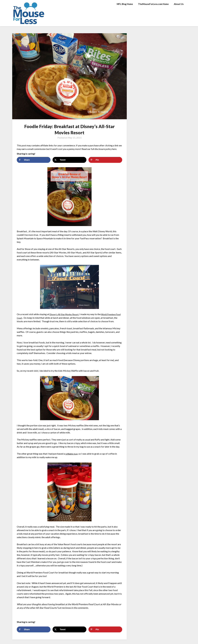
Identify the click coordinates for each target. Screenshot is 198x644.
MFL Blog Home (125, 4)
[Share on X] (69, 160)
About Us (179, 4)
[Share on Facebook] (34, 160)
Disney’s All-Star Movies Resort (66, 314)
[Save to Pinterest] (105, 160)
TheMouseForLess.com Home (153, 4)
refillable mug (72, 454)
